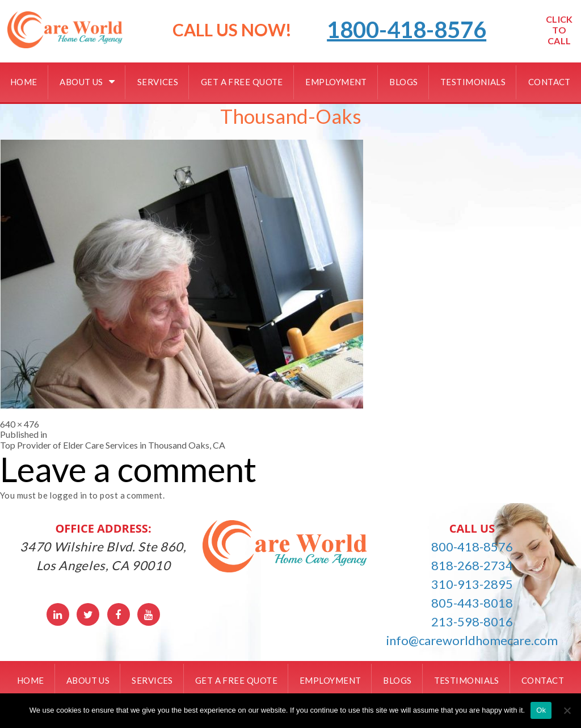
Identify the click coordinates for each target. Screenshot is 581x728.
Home (24, 82)
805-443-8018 (472, 603)
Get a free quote (242, 82)
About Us (81, 82)
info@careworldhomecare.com (472, 640)
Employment (336, 82)
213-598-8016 (472, 622)
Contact (550, 82)
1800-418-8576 (407, 30)
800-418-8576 (472, 547)
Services (158, 82)
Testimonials (473, 82)
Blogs (403, 82)
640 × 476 (20, 424)
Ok (541, 710)
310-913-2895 (472, 584)
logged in (68, 495)
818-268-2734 (472, 565)
